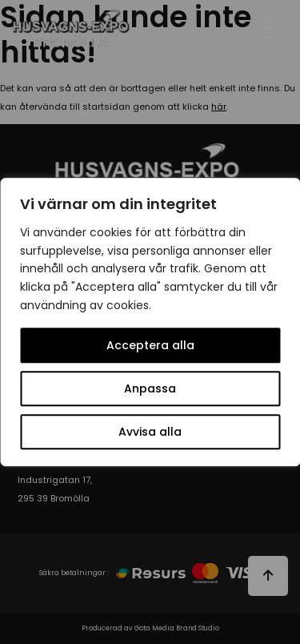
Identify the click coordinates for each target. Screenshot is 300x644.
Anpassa (150, 388)
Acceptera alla (150, 345)
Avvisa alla (150, 432)
